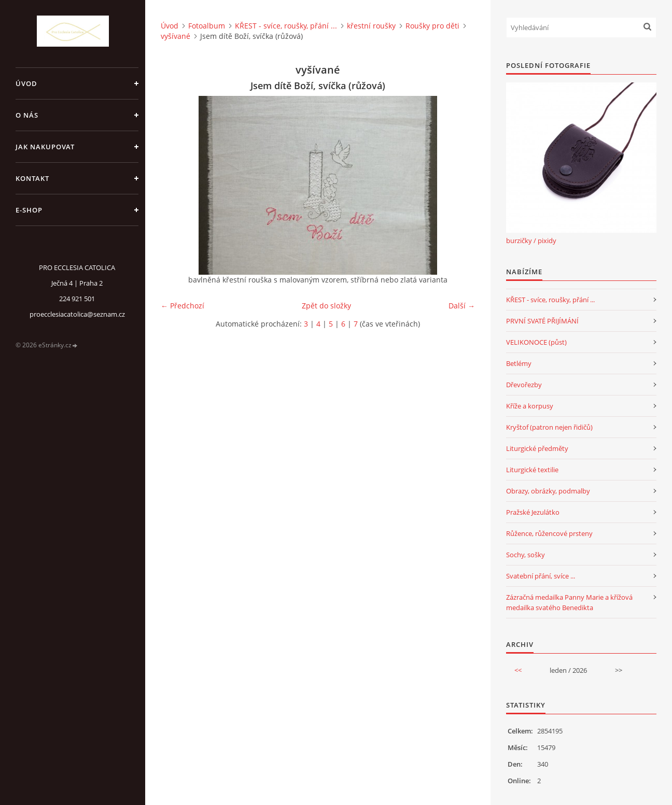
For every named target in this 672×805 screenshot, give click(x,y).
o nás (27, 115)
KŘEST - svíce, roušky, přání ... (286, 26)
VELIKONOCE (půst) (536, 342)
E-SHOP (29, 210)
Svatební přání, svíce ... (541, 576)
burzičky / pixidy (531, 241)
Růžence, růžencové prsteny (549, 533)
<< (518, 670)
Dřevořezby (524, 385)
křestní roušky (371, 26)
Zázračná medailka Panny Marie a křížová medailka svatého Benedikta (569, 602)
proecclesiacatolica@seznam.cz (77, 314)
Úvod (26, 83)
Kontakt (32, 178)
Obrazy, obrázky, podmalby (548, 491)
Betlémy (519, 363)
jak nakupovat (45, 147)
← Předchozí (183, 306)
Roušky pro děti (432, 26)
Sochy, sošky (526, 555)
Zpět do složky (326, 306)
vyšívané (176, 36)
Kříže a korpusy (530, 406)
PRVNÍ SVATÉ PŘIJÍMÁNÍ (542, 321)
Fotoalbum (207, 26)
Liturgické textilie (532, 470)
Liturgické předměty (537, 448)
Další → (462, 306)
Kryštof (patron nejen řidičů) (549, 427)
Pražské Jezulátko (533, 512)
